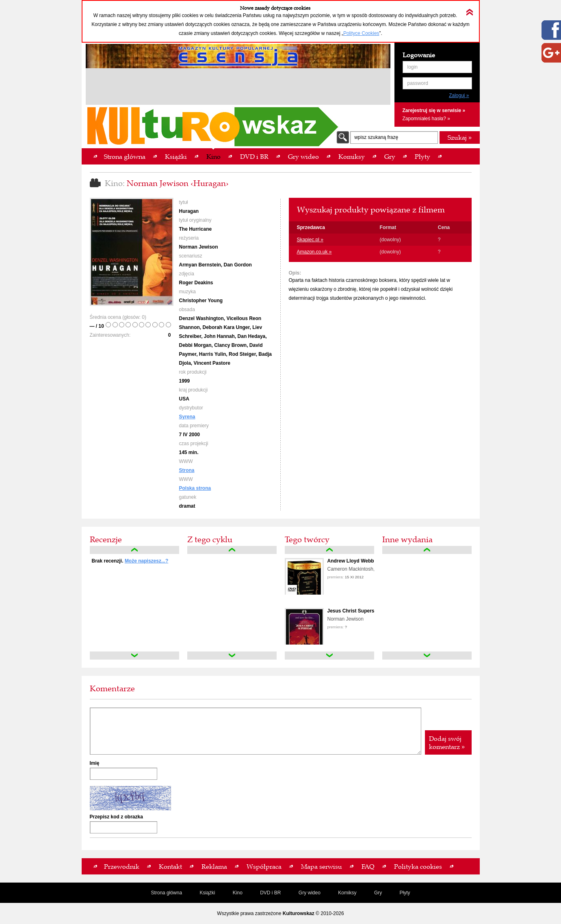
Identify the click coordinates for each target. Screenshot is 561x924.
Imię (95, 763)
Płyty (405, 893)
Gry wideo (310, 893)
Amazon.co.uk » (314, 252)
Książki (207, 893)
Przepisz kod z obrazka (116, 817)
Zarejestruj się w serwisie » (434, 110)
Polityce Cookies (361, 33)
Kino (238, 893)
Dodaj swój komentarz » (447, 742)
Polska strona (195, 488)
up (134, 550)
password (418, 83)
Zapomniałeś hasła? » (426, 119)
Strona (187, 470)
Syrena (187, 417)
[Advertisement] (238, 88)
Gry (378, 893)
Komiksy (347, 893)
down (134, 656)
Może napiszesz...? (146, 561)
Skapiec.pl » (310, 240)
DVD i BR (270, 893)
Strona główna (166, 893)
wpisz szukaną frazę (376, 137)
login (413, 67)
